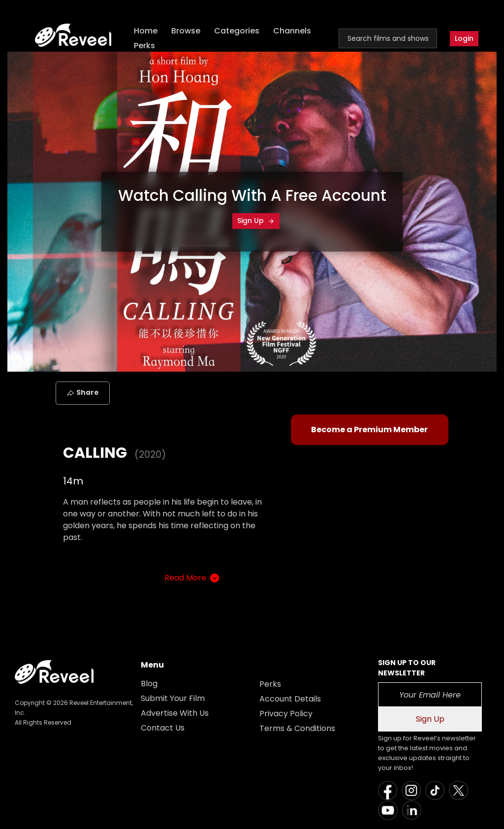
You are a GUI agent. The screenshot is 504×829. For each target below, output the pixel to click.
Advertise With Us (175, 713)
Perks (144, 46)
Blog (149, 684)
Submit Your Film (173, 698)
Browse (186, 31)
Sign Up (256, 221)
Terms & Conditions (297, 728)
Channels (292, 31)
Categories (237, 31)
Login (464, 38)
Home (146, 31)
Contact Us (163, 728)
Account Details (290, 699)
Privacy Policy (286, 714)
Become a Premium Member (369, 430)
